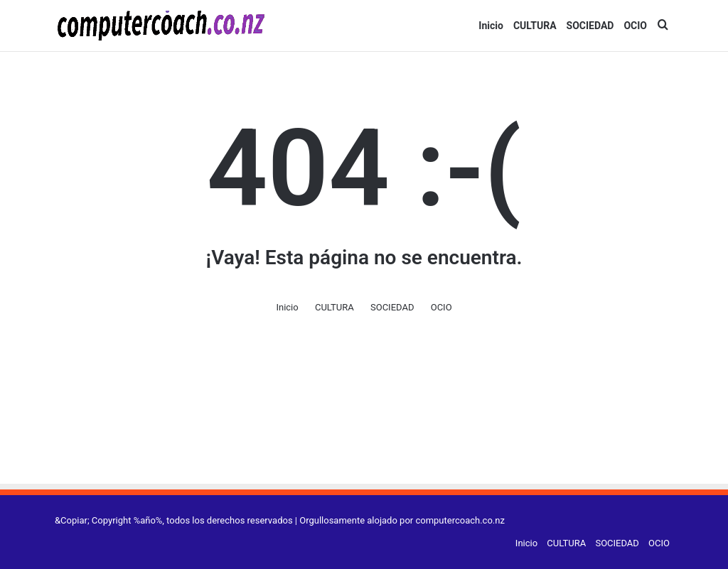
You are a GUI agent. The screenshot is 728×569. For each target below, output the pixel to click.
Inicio (491, 26)
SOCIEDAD (590, 26)
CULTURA (535, 26)
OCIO (635, 26)
